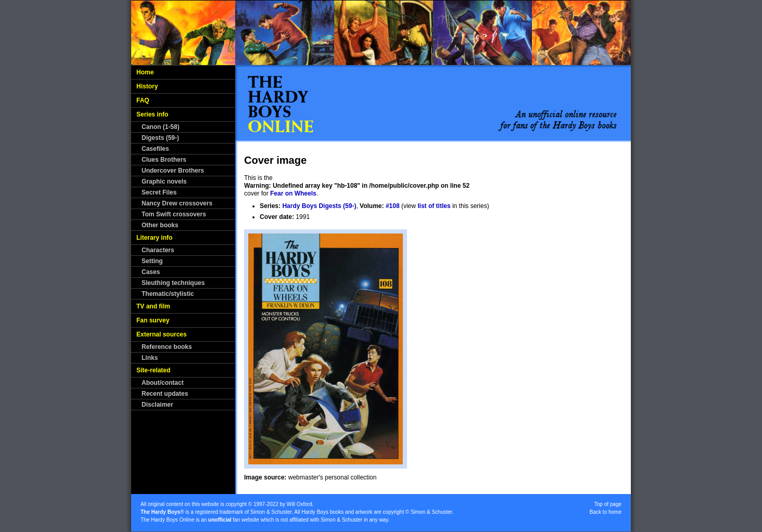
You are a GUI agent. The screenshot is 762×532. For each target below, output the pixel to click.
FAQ (143, 100)
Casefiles (155, 149)
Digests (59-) (160, 138)
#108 (393, 206)
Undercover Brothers (173, 171)
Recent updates (165, 394)
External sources (162, 334)
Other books (160, 225)
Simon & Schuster (271, 512)
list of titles (434, 206)
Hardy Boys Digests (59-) (319, 206)
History (147, 86)
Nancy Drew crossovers (177, 203)
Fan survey (153, 320)
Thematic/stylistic (168, 294)
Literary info (154, 238)
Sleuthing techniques (173, 283)
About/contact (163, 383)
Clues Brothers (164, 160)
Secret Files (159, 192)
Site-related (153, 370)
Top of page (608, 504)
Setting (152, 261)
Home (145, 72)
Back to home (606, 512)
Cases (151, 272)
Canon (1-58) (161, 127)
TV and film (153, 306)
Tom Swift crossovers (174, 214)
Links (150, 358)
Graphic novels (164, 181)
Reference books (167, 347)
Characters (158, 250)
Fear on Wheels (293, 193)
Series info (152, 114)
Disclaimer (157, 405)
